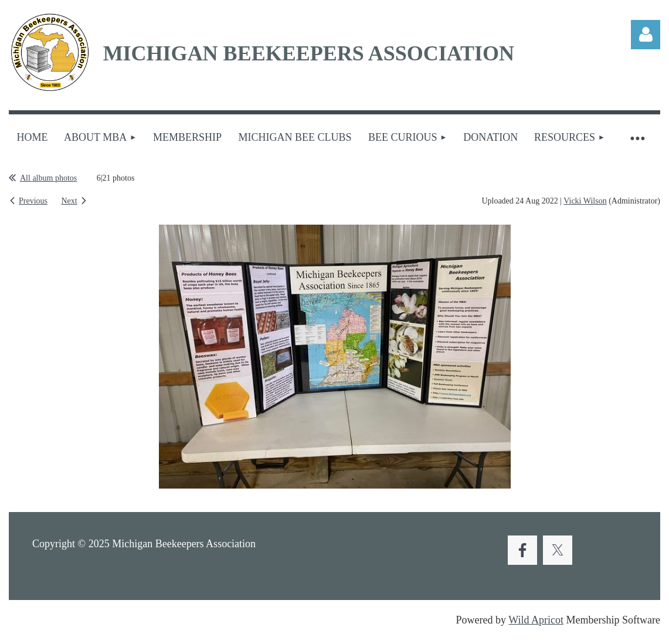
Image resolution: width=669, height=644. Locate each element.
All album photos (48, 178)
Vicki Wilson (585, 201)
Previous (33, 201)
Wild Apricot (536, 620)
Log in (646, 35)
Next (69, 201)
